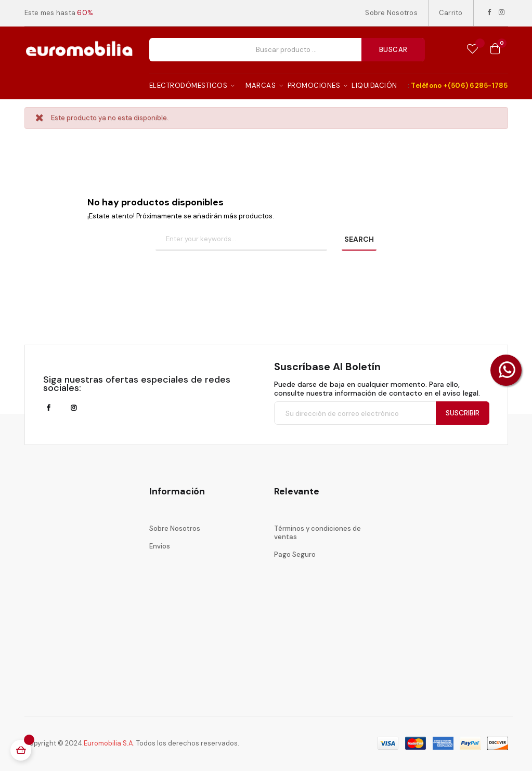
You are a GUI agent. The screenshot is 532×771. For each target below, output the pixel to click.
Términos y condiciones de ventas (317, 533)
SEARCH (359, 239)
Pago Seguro (295, 554)
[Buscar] (241, 240)
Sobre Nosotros (391, 13)
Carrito (451, 13)
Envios (160, 546)
